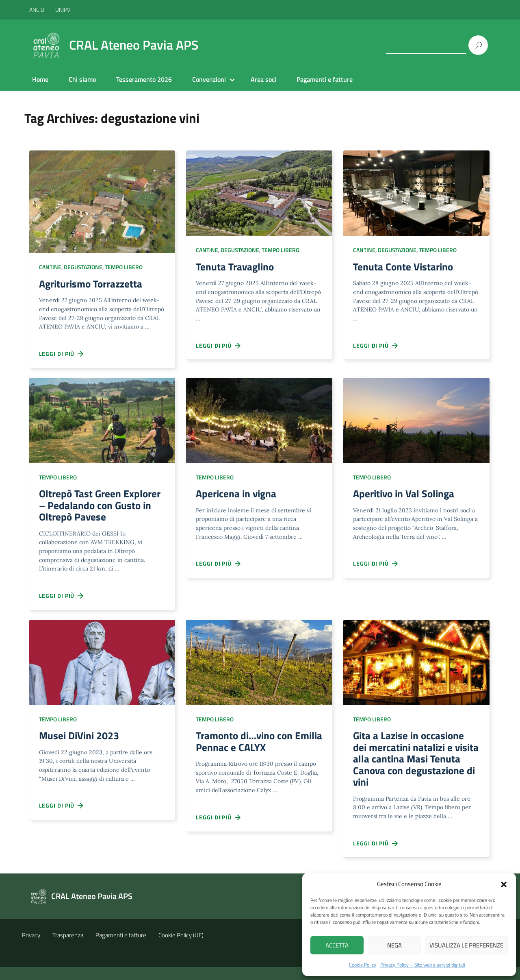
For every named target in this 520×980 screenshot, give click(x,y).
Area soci (263, 79)
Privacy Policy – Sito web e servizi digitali (423, 965)
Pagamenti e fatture (325, 79)
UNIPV (63, 10)
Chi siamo (82, 79)
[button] (504, 884)
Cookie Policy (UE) (181, 948)
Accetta (337, 945)
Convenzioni (209, 79)
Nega (394, 945)
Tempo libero (124, 267)
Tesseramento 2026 (144, 79)
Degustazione (83, 267)
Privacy (31, 948)
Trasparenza (68, 948)
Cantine (50, 267)
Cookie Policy (363, 965)
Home (40, 79)
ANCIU (37, 10)
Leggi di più (62, 355)
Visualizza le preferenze (466, 945)
